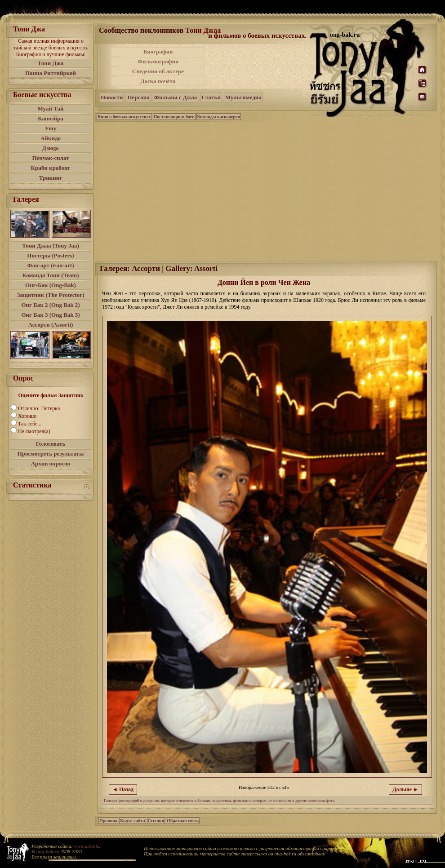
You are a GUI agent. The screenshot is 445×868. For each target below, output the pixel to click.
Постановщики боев (174, 117)
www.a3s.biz (87, 846)
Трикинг (51, 178)
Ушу (51, 128)
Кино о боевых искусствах (124, 117)
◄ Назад (123, 789)
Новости (112, 97)
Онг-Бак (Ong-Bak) (51, 285)
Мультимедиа (243, 97)
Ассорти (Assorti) (51, 325)
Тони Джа (51, 63)
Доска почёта (158, 81)
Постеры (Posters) (50, 255)
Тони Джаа (203, 30)
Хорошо (27, 416)
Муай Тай (50, 108)
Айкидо (51, 138)
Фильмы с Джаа (176, 97)
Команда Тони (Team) (50, 275)
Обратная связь (183, 821)
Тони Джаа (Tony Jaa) (51, 246)
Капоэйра (51, 118)
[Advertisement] (258, 66)
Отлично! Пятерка (39, 408)
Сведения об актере (158, 71)
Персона (138, 97)
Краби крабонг (51, 168)
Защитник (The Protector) (51, 295)
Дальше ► (405, 789)
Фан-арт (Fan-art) (51, 265)
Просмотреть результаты (51, 454)
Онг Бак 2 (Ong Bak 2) (50, 305)
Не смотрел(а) (34, 431)
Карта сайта (132, 821)
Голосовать (51, 444)
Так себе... (30, 424)
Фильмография (158, 61)
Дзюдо (51, 148)
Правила (108, 821)
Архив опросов (51, 463)
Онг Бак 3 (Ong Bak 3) (50, 315)
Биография (158, 51)
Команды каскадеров (219, 117)
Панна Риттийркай (51, 73)
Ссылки (156, 821)
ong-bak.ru (48, 851)
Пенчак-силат (50, 158)
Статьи (211, 97)
